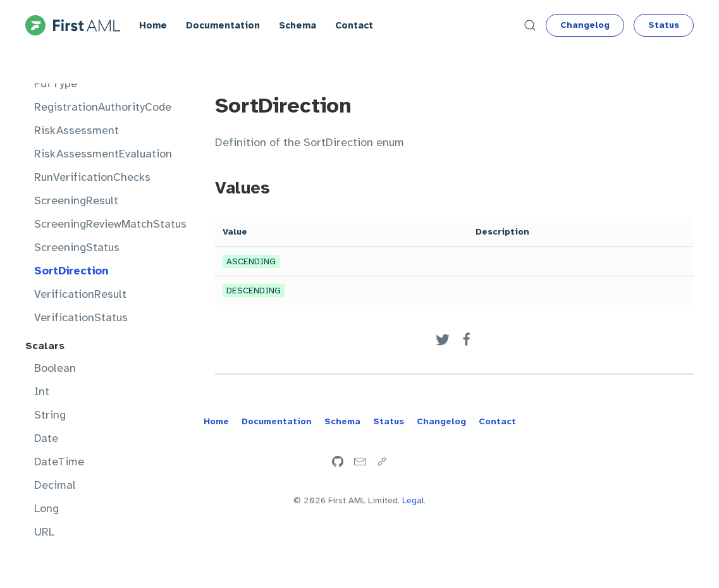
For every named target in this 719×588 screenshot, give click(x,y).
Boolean (55, 368)
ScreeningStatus (77, 247)
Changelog (585, 25)
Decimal (55, 485)
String (50, 415)
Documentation (223, 25)
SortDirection (71, 271)
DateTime (59, 462)
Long (46, 508)
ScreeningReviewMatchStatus (99, 224)
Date (46, 438)
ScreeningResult (76, 200)
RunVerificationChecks (92, 177)
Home (153, 25)
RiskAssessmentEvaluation (99, 154)
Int (42, 391)
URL (44, 532)
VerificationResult (80, 294)
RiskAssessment (77, 130)
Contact (354, 25)
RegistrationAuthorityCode (99, 107)
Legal (413, 500)
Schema (298, 25)
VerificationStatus (81, 317)
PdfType (56, 83)
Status (664, 25)
